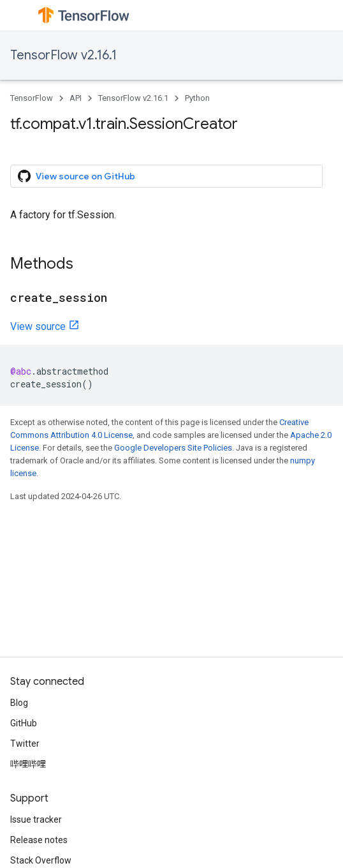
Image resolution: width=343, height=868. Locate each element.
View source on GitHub (77, 176)
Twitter (25, 744)
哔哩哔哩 (28, 764)
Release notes (39, 840)
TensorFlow (32, 98)
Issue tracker (36, 819)
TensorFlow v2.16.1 (63, 55)
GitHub (24, 723)
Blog (19, 703)
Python (197, 98)
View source (38, 326)
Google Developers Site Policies (173, 448)
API (76, 98)
